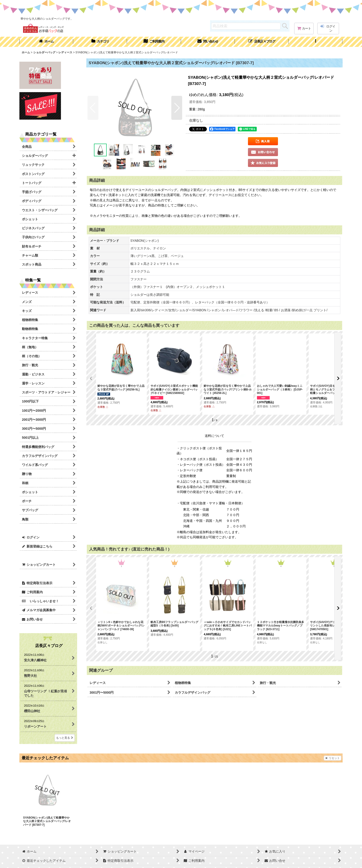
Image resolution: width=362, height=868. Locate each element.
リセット (333, 758)
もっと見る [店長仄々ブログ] (65, 738)
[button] (315, 42)
